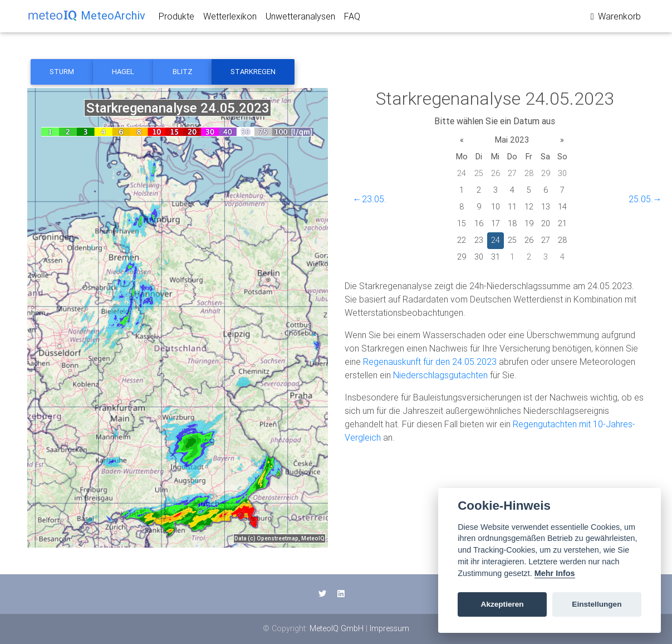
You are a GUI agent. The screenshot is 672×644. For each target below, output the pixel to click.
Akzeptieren (502, 604)
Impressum (389, 628)
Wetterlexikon (230, 18)
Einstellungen (597, 604)
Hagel (123, 72)
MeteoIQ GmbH (337, 628)
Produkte (176, 18)
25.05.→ (645, 199)
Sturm (62, 72)
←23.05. (370, 199)
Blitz (183, 72)
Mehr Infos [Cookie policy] (555, 573)
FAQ (352, 18)
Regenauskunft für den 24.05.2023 (430, 362)
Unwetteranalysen (300, 18)
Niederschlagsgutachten (440, 375)
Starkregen (253, 72)
